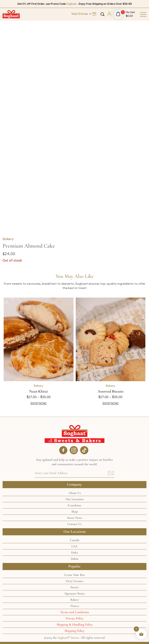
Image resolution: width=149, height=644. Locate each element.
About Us (75, 493)
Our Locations (75, 499)
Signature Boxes (75, 593)
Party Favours (74, 581)
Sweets (74, 587)
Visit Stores (80, 14)
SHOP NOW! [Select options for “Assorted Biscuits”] (111, 403)
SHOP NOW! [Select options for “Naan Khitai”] (38, 403)
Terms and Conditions (75, 612)
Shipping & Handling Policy (75, 624)
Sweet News (75, 518)
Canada (75, 540)
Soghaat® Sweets (68, 638)
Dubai (74, 559)
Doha (74, 552)
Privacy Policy (75, 618)
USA (74, 546)
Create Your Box (74, 575)
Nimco (75, 606)
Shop (75, 512)
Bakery (8, 239)
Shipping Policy (74, 631)
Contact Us (74, 524)
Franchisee (74, 505)
